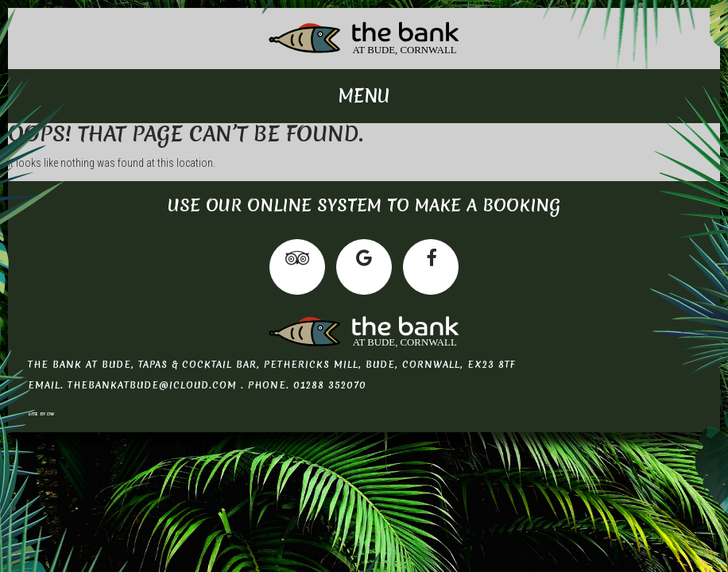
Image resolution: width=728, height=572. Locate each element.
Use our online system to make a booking (364, 205)
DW (51, 414)
